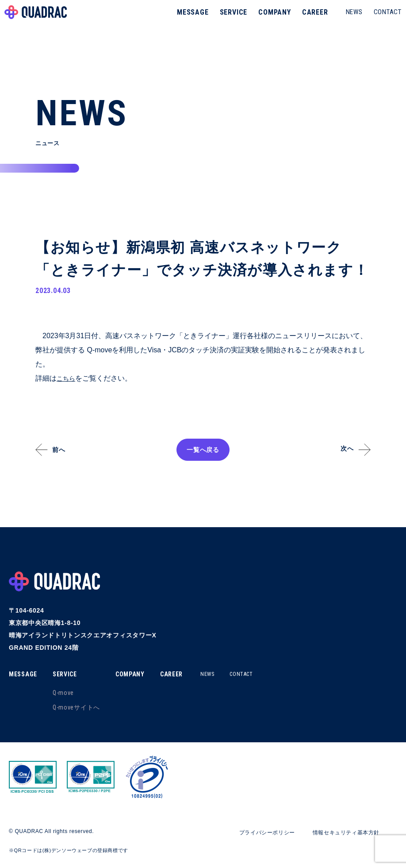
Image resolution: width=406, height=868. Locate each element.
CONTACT (383, 19)
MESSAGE (188, 20)
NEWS (350, 19)
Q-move (67, 694)
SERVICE (229, 20)
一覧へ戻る (203, 450)
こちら (67, 379)
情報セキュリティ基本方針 (341, 833)
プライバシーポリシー (251, 833)
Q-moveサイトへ (80, 708)
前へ (64, 450)
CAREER (311, 20)
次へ (342, 449)
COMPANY (270, 20)
